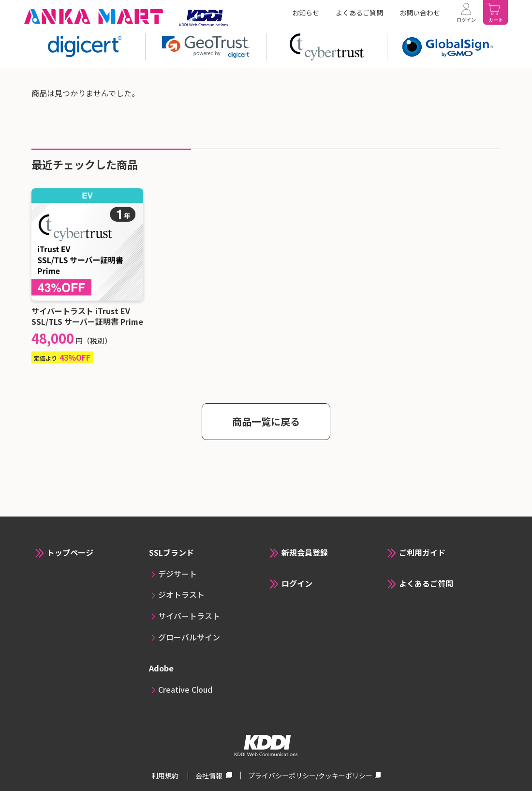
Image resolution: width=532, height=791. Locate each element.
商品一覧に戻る (266, 421)
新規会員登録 (305, 552)
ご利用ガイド (422, 552)
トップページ (70, 552)
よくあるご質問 (359, 13)
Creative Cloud (185, 689)
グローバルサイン (189, 637)
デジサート (177, 574)
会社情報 (210, 776)
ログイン (297, 583)
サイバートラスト (189, 616)
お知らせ (306, 13)
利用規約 (166, 776)
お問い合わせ (420, 13)
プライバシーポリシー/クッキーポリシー (310, 776)
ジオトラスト (181, 594)
